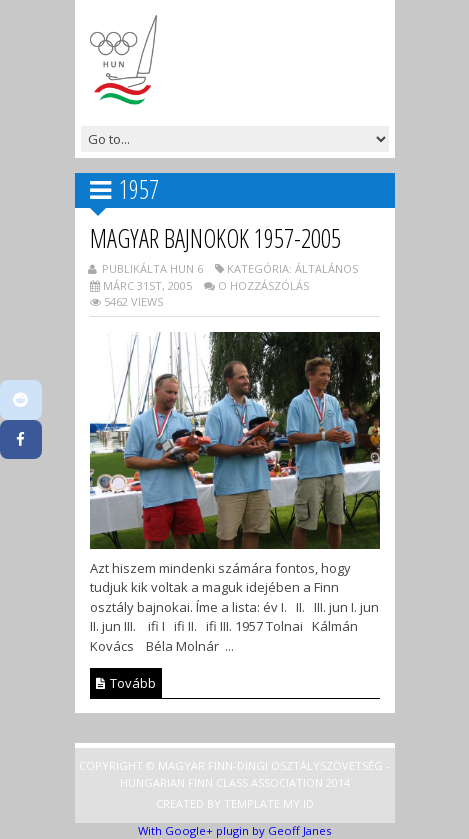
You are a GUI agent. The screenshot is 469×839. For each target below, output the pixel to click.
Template (252, 803)
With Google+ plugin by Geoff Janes (234, 830)
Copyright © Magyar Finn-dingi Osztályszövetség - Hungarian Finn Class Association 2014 (234, 774)
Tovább (126, 683)
